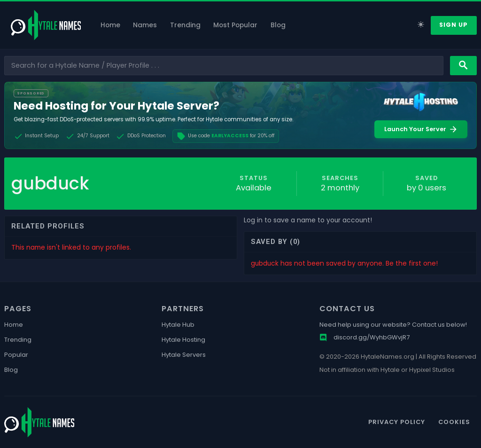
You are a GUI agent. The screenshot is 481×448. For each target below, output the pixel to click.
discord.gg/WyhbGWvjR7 (365, 338)
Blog (278, 25)
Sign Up (454, 25)
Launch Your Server (421, 129)
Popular (16, 355)
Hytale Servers (184, 355)
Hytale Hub (178, 325)
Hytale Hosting (183, 340)
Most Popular (235, 25)
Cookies (454, 422)
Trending (185, 25)
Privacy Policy (397, 422)
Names (145, 25)
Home (110, 25)
